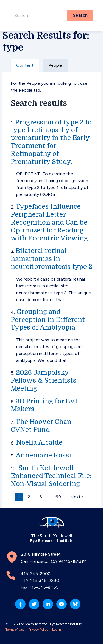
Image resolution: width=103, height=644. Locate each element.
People (55, 65)
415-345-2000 (36, 574)
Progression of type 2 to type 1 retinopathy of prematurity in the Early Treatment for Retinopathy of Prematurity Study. (51, 142)
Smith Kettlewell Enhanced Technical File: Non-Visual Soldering (51, 476)
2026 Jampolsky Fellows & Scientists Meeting (44, 380)
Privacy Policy (38, 630)
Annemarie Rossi (43, 455)
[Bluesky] (75, 604)
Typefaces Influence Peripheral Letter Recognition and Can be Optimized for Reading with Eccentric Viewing (49, 222)
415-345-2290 (44, 580)
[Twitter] (34, 604)
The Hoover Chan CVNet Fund (41, 426)
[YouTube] (62, 604)
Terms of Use (15, 630)
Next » (77, 497)
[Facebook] (20, 604)
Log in (57, 630)
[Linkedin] (48, 604)
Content (25, 65)
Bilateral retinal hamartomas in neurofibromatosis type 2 (51, 259)
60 (58, 497)
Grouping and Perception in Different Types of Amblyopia (48, 320)
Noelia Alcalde (39, 442)
